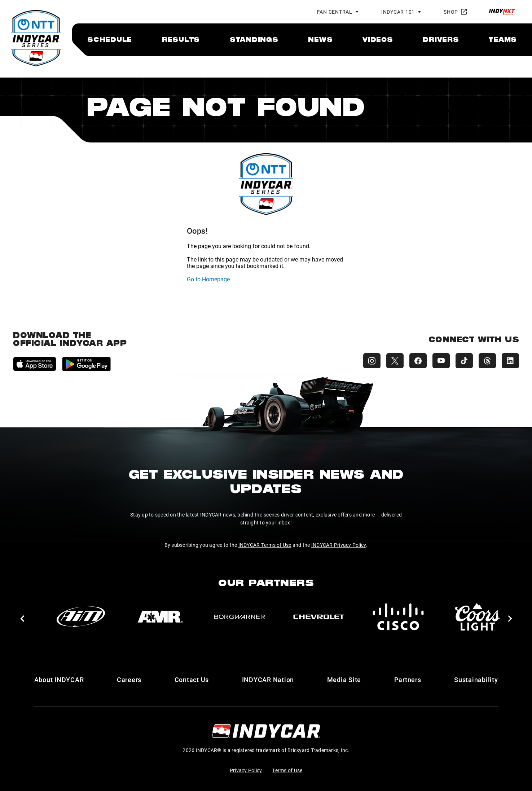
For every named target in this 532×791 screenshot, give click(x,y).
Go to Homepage (208, 279)
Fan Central (335, 12)
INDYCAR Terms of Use (265, 545)
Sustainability (476, 680)
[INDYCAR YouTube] (441, 361)
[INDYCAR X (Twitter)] (395, 361)
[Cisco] (398, 617)
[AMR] (160, 617)
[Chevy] (319, 617)
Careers (129, 680)
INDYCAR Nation (268, 680)
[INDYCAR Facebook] (418, 361)
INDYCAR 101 (398, 12)
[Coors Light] (478, 617)
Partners (408, 680)
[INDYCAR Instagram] (372, 361)
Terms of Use (287, 770)
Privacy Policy (246, 770)
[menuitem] (110, 39)
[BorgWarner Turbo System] (239, 617)
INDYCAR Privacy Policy (339, 545)
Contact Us (192, 680)
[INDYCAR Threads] (487, 361)
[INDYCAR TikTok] (464, 361)
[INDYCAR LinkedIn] (510, 361)
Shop (455, 12)
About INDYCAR (59, 680)
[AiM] (81, 617)
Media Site (344, 680)
